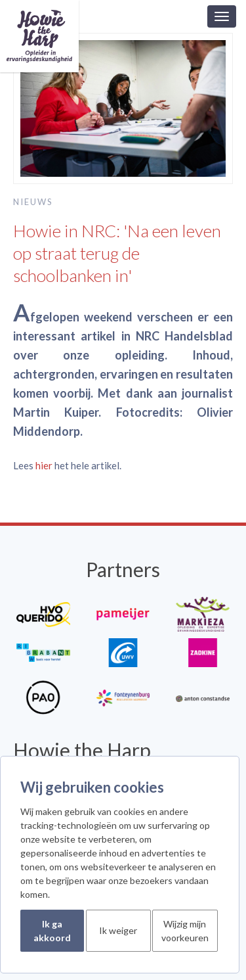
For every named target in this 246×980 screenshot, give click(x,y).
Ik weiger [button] (118, 930)
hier (44, 465)
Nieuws (33, 202)
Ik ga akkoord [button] (52, 931)
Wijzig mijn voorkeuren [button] (185, 931)
